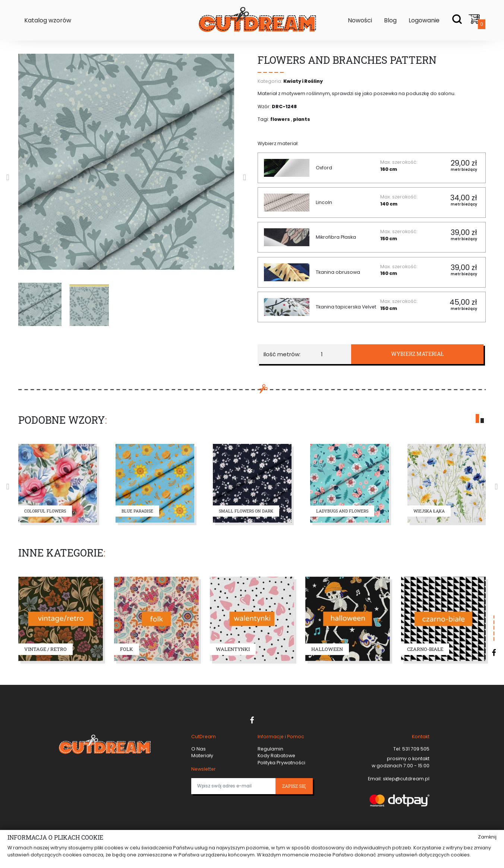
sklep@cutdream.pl (406, 779)
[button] (477, 419)
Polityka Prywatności (281, 763)
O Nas (199, 749)
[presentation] (8, 178)
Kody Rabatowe (276, 756)
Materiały (202, 756)
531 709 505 (415, 749)
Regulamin (270, 749)
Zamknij (487, 837)
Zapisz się (294, 786)
